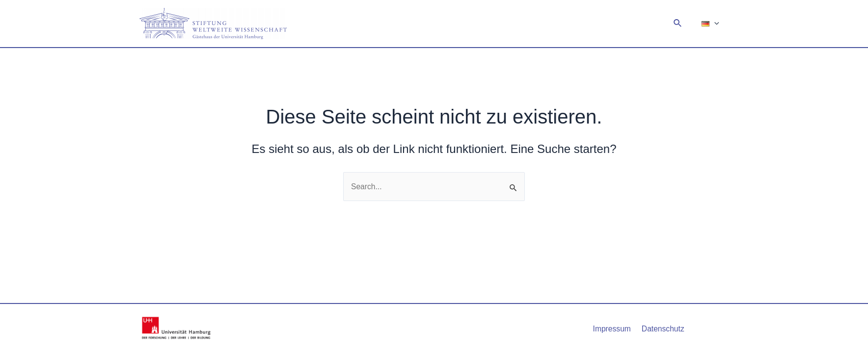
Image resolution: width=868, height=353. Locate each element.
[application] (716, 24)
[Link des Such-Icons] (681, 24)
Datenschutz (662, 328)
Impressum (613, 328)
